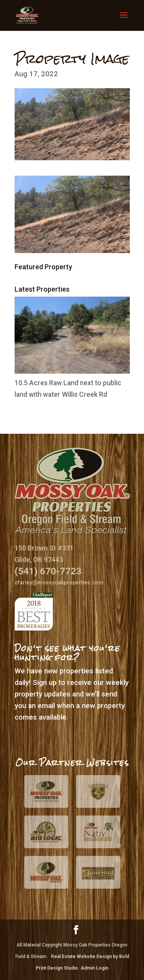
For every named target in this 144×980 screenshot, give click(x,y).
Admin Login (94, 968)
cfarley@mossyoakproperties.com (59, 582)
